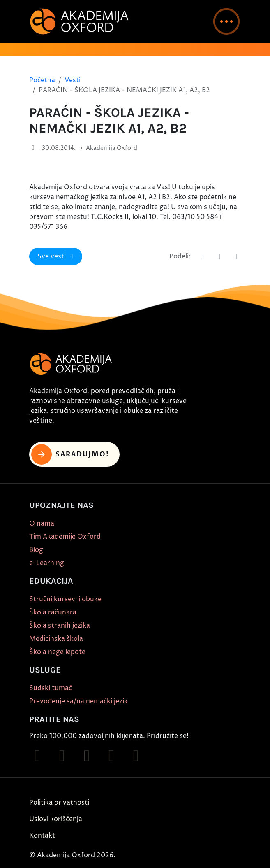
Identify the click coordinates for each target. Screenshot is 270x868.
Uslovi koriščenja (56, 819)
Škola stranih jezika (60, 626)
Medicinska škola (56, 639)
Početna (42, 80)
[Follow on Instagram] (62, 756)
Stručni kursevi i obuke (65, 599)
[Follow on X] (136, 756)
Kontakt (42, 835)
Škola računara (53, 612)
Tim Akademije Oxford (65, 537)
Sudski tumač (51, 688)
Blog (36, 550)
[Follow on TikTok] (87, 756)
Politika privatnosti (59, 803)
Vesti (73, 80)
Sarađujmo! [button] (70, 454)
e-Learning (47, 563)
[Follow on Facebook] (37, 756)
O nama (42, 524)
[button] (226, 21)
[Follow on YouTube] (111, 756)
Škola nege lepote (57, 652)
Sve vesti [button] (57, 256)
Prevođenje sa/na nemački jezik (78, 701)
